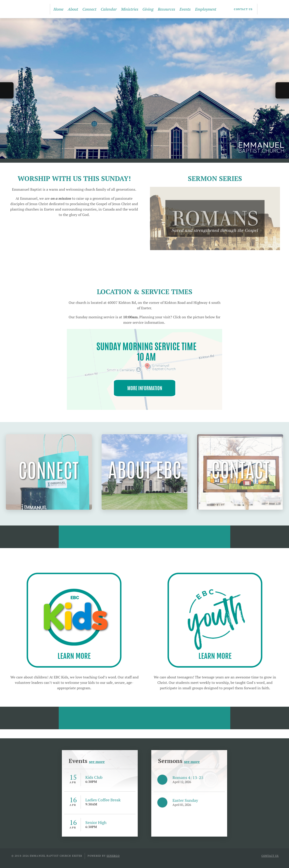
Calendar (109, 9)
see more (97, 762)
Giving (148, 9)
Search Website (281, 9)
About (73, 9)
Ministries (130, 9)
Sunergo (113, 856)
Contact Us (243, 9)
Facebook (265, 9)
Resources (167, 9)
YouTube (273, 9)
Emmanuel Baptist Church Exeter (26, 9)
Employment (206, 9)
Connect (89, 9)
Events (185, 9)
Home (58, 9)
